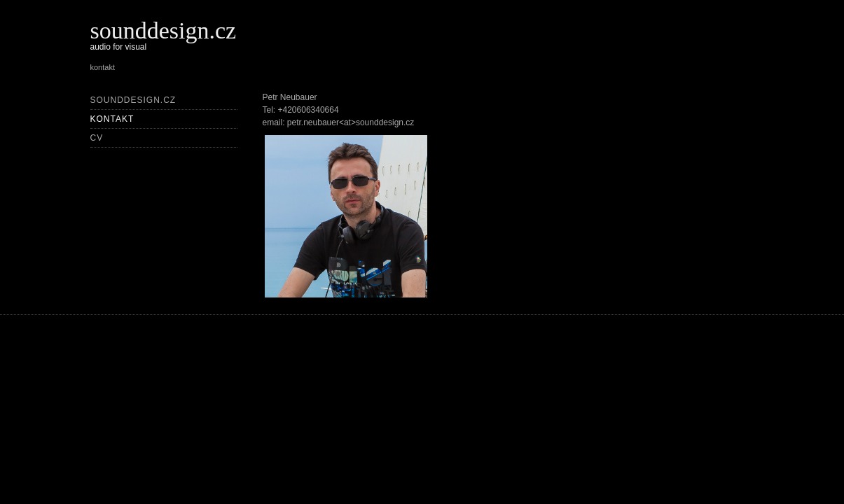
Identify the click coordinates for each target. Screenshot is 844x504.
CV (97, 138)
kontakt (112, 119)
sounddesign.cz (164, 30)
